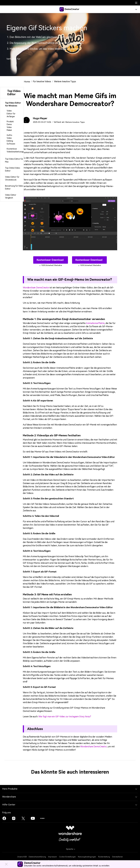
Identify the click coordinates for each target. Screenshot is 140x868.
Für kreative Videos (43, 81)
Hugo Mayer (40, 118)
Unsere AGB (22, 857)
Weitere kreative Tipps (66, 81)
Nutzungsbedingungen (87, 857)
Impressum (52, 857)
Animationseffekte (95, 323)
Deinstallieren (117, 857)
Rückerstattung (104, 857)
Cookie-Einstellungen (67, 857)
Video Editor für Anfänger (11, 114)
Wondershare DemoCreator (37, 287)
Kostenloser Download (50, 260)
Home (27, 81)
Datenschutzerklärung (37, 857)
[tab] (12, 104)
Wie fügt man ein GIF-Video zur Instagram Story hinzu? (66, 716)
